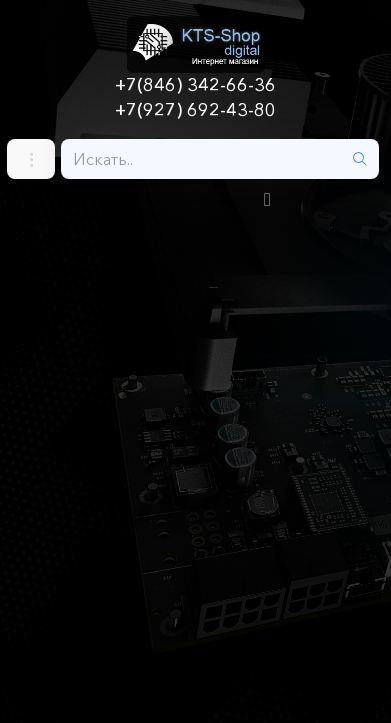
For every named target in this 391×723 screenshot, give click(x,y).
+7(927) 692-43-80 (195, 110)
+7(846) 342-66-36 (195, 85)
